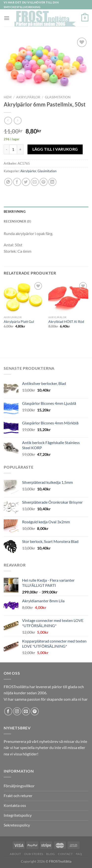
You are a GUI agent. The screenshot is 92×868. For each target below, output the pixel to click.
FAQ (79, 854)
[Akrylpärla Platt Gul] (24, 297)
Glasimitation (58, 97)
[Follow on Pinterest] (35, 711)
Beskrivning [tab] (15, 211)
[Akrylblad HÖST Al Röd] (68, 297)
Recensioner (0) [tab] (17, 221)
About (15, 854)
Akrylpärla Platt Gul (19, 322)
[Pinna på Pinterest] (44, 182)
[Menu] (7, 18)
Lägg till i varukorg (55, 149)
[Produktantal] (13, 149)
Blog (50, 854)
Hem (8, 97)
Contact (65, 854)
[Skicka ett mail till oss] (26, 711)
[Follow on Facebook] (8, 711)
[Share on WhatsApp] (8, 182)
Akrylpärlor (28, 97)
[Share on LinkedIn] (52, 182)
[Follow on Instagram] (17, 711)
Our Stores (34, 854)
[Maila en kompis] (35, 182)
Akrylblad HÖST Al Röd (66, 322)
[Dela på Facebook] (17, 182)
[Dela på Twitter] (26, 182)
